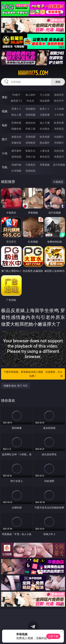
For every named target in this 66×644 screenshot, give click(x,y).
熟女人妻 (16, 115)
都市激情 (16, 151)
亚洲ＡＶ (16, 109)
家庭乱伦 (30, 151)
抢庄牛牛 (59, 101)
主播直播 (45, 115)
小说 (5, 153)
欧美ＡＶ (45, 109)
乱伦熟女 (45, 129)
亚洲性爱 (16, 123)
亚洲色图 (30, 137)
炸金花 (30, 101)
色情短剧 (30, 171)
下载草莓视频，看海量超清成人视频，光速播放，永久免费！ (33, 374)
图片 (5, 139)
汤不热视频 (59, 165)
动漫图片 (59, 137)
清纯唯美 (30, 143)
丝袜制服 (30, 115)
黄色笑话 (45, 157)
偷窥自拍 (16, 137)
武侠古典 (59, 151)
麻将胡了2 (16, 101)
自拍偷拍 (30, 109)
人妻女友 (45, 151)
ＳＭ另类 (59, 115)
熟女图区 (45, 143)
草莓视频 (45, 165)
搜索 (58, 82)
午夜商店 (30, 165)
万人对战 (45, 95)
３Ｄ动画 (59, 109)
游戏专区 (59, 95)
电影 (5, 125)
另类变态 (59, 129)
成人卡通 (45, 123)
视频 (5, 111)
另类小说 (30, 157)
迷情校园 (16, 157)
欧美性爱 (59, 123)
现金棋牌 (45, 101)
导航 (5, 167)
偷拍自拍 (30, 123)
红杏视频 (16, 171)
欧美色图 (45, 137)
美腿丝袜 (16, 143)
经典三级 (30, 129)
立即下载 (53, 636)
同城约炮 (16, 165)
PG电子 (16, 95)
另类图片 (59, 143)
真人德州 (30, 95)
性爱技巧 (59, 157)
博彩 (5, 97)
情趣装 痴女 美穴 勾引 (16, 386)
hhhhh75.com (33, 73)
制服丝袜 (16, 129)
